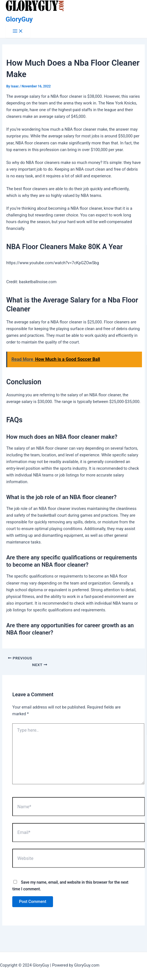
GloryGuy (19, 19)
